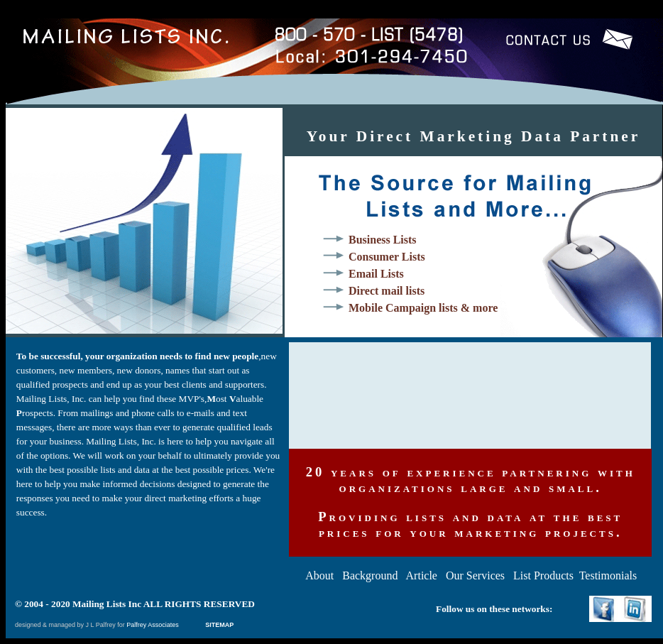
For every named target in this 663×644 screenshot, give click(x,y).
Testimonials (608, 575)
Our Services (475, 575)
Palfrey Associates (153, 625)
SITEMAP (218, 625)
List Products (543, 575)
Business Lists (383, 240)
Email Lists (376, 274)
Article (422, 575)
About (319, 575)
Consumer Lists (387, 257)
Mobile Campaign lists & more (423, 308)
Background (370, 575)
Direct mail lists (387, 291)
